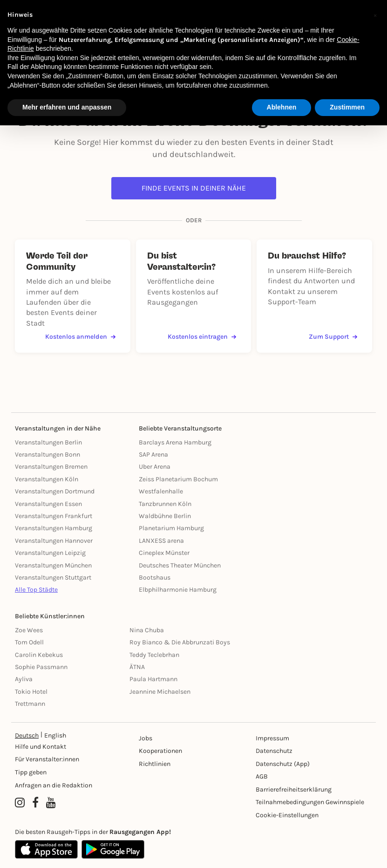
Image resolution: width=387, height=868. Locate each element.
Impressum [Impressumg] (272, 738)
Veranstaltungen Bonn (48, 455)
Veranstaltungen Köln (47, 479)
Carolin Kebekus (39, 655)
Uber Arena (155, 467)
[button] (375, 15)
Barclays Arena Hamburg (175, 442)
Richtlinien (155, 764)
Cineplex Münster (164, 553)
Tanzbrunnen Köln (165, 504)
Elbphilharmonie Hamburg (178, 590)
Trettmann (30, 704)
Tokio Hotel (31, 692)
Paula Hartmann (153, 679)
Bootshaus (155, 578)
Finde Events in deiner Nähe (194, 188)
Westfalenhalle (161, 491)
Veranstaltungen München (53, 565)
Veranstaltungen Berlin (48, 442)
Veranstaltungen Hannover (54, 541)
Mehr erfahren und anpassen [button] (67, 107)
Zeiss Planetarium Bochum (178, 479)
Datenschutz (274, 751)
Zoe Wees (29, 630)
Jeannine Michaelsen (160, 692)
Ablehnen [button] (282, 107)
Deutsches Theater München (180, 565)
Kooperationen (160, 751)
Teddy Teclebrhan (154, 655)
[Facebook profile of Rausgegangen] (35, 803)
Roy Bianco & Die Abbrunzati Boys (180, 642)
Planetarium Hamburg (171, 528)
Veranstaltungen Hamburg (54, 528)
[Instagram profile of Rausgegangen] (20, 803)
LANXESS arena (161, 541)
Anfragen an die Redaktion (54, 785)
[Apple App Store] (46, 849)
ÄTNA (137, 667)
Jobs (146, 738)
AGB (262, 776)
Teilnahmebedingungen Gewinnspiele (310, 802)
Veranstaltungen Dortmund (55, 491)
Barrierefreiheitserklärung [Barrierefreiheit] (294, 789)
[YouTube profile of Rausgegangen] (51, 803)
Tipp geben (31, 772)
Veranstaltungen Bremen (51, 467)
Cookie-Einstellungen (287, 815)
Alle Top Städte (36, 590)
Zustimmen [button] (347, 107)
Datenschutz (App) (283, 764)
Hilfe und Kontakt (41, 747)
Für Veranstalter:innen (47, 759)
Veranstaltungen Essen (48, 504)
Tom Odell (29, 642)
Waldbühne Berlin (165, 516)
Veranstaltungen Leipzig (50, 553)
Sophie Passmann (41, 667)
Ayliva (24, 679)
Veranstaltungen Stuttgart (53, 578)
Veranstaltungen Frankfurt (54, 516)
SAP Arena (153, 455)
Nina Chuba (147, 630)
